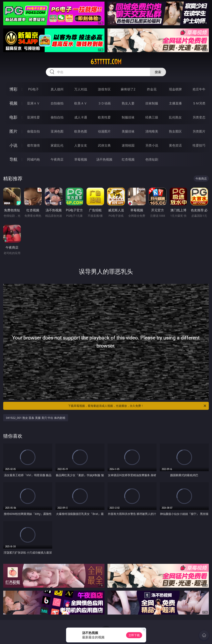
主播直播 (175, 103)
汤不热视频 (104, 159)
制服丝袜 (128, 117)
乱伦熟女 (175, 117)
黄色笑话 (175, 145)
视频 (13, 103)
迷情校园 (128, 145)
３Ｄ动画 (104, 103)
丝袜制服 (152, 103)
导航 (13, 159)
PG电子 (33, 89)
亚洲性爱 (33, 117)
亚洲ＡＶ (33, 103)
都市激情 (33, 145)
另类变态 (199, 117)
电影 (13, 117)
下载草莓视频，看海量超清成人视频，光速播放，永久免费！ (137, 406)
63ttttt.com (106, 62)
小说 (13, 145)
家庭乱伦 (57, 145)
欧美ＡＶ (81, 103)
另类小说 (152, 145)
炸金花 (152, 89)
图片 (13, 131)
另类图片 (199, 131)
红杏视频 (128, 159)
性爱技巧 (199, 145)
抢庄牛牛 (199, 89)
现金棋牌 (175, 89)
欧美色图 (81, 131)
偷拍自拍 (57, 117)
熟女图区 (175, 131)
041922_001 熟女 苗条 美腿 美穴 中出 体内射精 (36, 418)
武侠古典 (104, 145)
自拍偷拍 (57, 103)
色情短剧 (152, 159)
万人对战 (81, 89)
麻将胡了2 (128, 89)
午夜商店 (57, 159)
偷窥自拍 (33, 131)
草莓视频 (81, 159)
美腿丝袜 (128, 131)
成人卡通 (81, 117)
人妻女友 (81, 145)
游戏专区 (104, 89)
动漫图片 (104, 131)
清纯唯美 (152, 131)
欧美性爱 (104, 117)
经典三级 (152, 117)
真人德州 (57, 89)
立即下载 (134, 635)
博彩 (13, 89)
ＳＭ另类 (199, 103)
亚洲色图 (57, 131)
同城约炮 (33, 159)
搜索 (158, 72)
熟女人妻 (128, 103)
